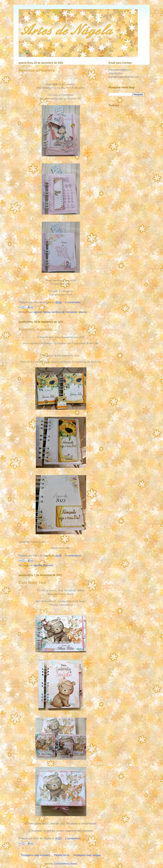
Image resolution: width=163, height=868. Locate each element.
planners (48, 565)
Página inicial (62, 855)
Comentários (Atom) (66, 864)
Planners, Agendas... (37, 329)
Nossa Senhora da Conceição (60, 312)
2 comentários (73, 838)
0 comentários (73, 302)
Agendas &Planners (37, 70)
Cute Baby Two (32, 583)
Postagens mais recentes (35, 855)
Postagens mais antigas (87, 855)
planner (83, 312)
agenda (38, 312)
